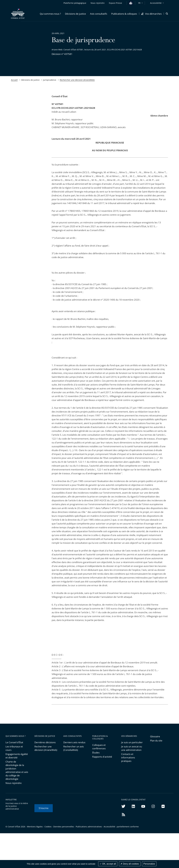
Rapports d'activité (102, 757)
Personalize (149, 864)
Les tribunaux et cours (14, 748)
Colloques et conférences (99, 747)
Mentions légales (35, 827)
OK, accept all (108, 864)
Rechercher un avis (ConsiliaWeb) (74, 748)
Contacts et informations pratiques (128, 758)
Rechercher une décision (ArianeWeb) (77, 80)
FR (139, 3)
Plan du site (156, 741)
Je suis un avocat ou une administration (132, 748)
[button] (50, 14)
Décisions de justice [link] (30, 80)
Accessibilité (156, 3)
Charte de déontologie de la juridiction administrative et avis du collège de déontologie (17, 770)
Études (96, 753)
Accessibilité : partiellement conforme (121, 827)
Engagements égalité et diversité (17, 756)
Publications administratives (89, 827)
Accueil (14, 80)
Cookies (48, 827)
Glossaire (155, 736)
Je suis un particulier (132, 742)
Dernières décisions (45, 742)
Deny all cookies (130, 864)
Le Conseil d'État (14, 742)
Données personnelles (64, 827)
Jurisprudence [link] (50, 80)
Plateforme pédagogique (75, 3)
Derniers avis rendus (74, 742)
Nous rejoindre (14, 783)
